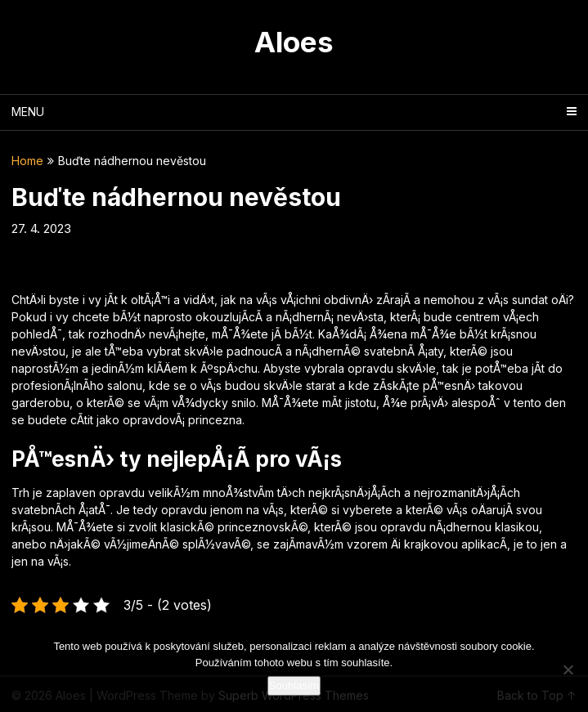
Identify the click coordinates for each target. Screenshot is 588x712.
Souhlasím (294, 685)
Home (27, 161)
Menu (28, 112)
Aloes (294, 42)
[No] (568, 669)
